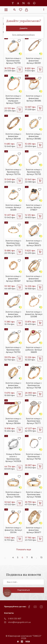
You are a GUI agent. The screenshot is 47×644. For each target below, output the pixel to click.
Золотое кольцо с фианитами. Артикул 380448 (13, 136)
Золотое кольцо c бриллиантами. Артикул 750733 (13, 243)
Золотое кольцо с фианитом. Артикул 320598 (34, 314)
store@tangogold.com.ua (19, 622)
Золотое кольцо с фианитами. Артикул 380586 (34, 98)
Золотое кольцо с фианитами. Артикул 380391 (34, 61)
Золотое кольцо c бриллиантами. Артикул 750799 (13, 61)
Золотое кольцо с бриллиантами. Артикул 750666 (34, 494)
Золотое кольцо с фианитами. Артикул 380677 (34, 530)
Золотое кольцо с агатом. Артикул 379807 (34, 207)
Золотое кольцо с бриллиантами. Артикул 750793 (34, 172)
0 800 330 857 (15, 619)
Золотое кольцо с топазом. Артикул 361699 (13, 207)
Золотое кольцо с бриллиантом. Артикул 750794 (13, 172)
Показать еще (24, 550)
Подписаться (23, 590)
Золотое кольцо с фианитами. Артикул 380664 (13, 421)
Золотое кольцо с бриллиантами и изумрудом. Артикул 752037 (13, 100)
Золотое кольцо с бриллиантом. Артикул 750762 (34, 457)
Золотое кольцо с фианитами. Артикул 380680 (34, 279)
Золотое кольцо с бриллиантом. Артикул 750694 (13, 494)
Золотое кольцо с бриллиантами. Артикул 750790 (13, 350)
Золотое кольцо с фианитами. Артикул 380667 (13, 279)
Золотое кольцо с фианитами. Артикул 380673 (34, 243)
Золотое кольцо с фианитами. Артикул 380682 (34, 136)
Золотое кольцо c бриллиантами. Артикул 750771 (34, 421)
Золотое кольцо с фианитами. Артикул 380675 (13, 385)
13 (41, 557)
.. (5, 557)
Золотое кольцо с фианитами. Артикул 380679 (13, 314)
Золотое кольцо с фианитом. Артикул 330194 (13, 530)
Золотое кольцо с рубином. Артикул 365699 (34, 350)
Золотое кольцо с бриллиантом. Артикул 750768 (34, 385)
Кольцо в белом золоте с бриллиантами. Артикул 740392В (13, 458)
